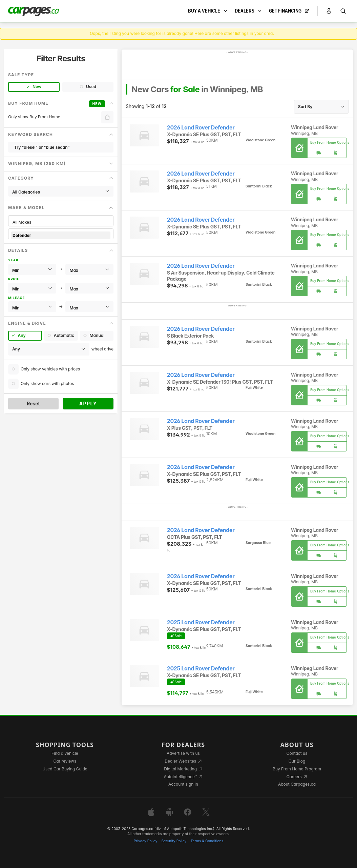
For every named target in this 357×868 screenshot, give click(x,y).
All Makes (61, 222)
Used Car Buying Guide (65, 769)
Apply (88, 403)
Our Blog (297, 761)
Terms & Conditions (207, 841)
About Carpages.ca (297, 784)
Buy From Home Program (297, 769)
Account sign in (183, 784)
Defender (61, 235)
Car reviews (65, 761)
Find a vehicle (65, 753)
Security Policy (174, 841)
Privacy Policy (146, 841)
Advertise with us (183, 753)
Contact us (297, 753)
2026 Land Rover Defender (201, 128)
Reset (33, 403)
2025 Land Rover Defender (201, 622)
